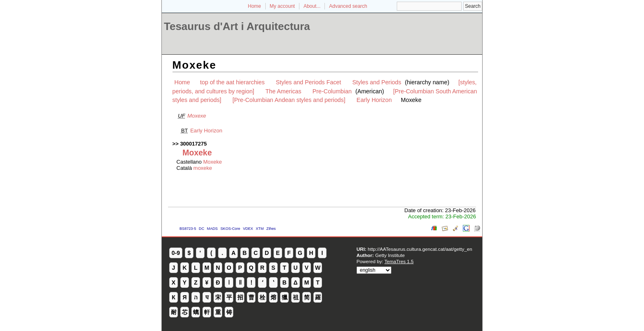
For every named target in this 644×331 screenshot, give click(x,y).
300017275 (193, 144)
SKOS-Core (230, 229)
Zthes (271, 229)
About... (312, 6)
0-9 (176, 253)
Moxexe (197, 116)
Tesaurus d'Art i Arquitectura (237, 26)
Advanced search (348, 6)
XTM (260, 229)
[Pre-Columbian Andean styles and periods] (289, 100)
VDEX (248, 229)
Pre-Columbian (332, 91)
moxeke (203, 168)
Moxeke (213, 162)
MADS (212, 229)
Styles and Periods (377, 82)
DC (201, 229)
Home (255, 6)
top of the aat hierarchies (232, 82)
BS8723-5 (188, 229)
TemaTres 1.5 (399, 261)
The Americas (283, 91)
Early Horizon (374, 100)
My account (282, 6)
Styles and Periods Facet (309, 82)
